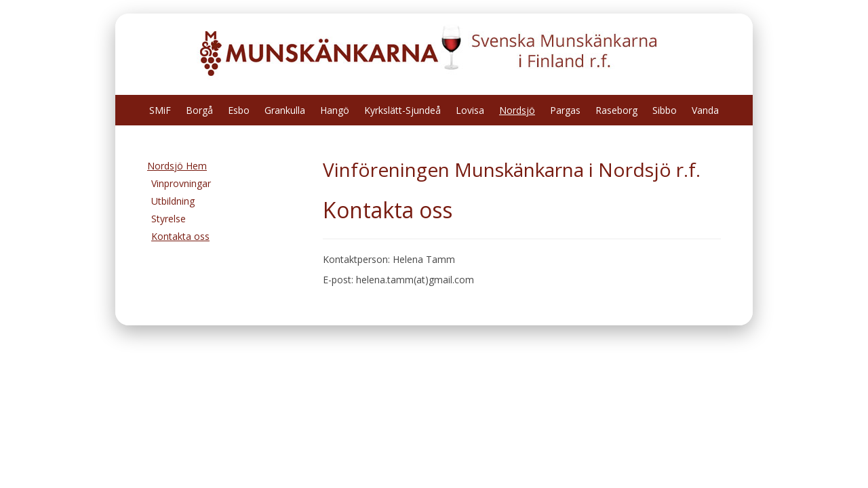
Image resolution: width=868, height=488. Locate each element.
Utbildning (173, 201)
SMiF (160, 110)
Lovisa (470, 110)
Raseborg (616, 110)
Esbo (239, 110)
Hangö (335, 110)
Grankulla (285, 110)
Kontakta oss (180, 236)
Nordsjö (517, 110)
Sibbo (665, 110)
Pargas (565, 110)
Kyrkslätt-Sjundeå (402, 110)
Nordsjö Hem (177, 166)
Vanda (705, 110)
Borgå (199, 110)
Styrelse (169, 219)
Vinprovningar (181, 183)
